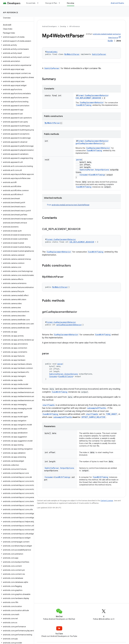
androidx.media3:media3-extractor (107, 34)
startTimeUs (49, 405)
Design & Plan (51, 3)
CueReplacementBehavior (92, 103)
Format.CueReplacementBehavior (93, 95)
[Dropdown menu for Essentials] (39, 3)
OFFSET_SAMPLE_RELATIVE (93, 417)
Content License (107, 501)
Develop (63, 26)
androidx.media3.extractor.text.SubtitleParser (71, 205)
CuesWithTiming (84, 105)
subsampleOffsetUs (97, 408)
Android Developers (49, 26)
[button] (16, 37)
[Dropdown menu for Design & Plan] (60, 3)
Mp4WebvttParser (72, 54)
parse (79, 160)
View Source (113, 38)
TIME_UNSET (111, 414)
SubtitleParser (99, 54)
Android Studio (117, 3)
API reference (11, 12)
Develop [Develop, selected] (71, 3)
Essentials (31, 3)
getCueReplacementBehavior (89, 143)
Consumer (84, 175)
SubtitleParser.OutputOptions (94, 170)
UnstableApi (52, 52)
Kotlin (110, 41)
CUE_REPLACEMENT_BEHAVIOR (88, 98)
